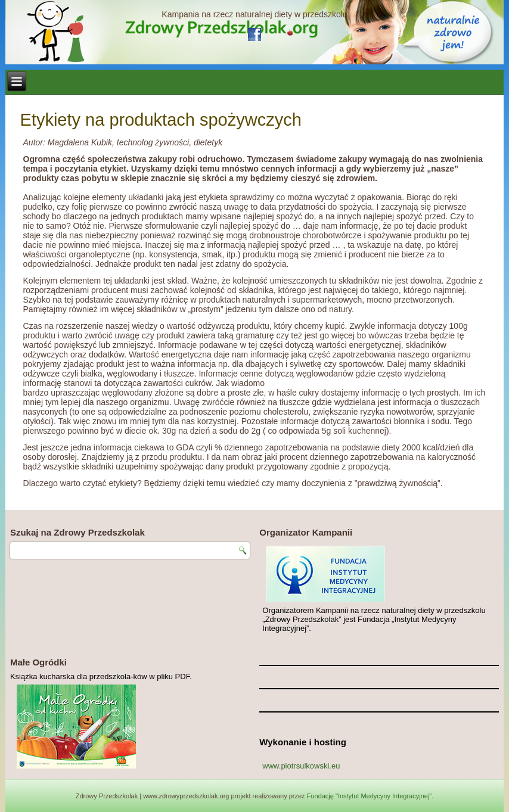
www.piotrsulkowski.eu (301, 766)
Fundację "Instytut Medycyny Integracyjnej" (370, 796)
